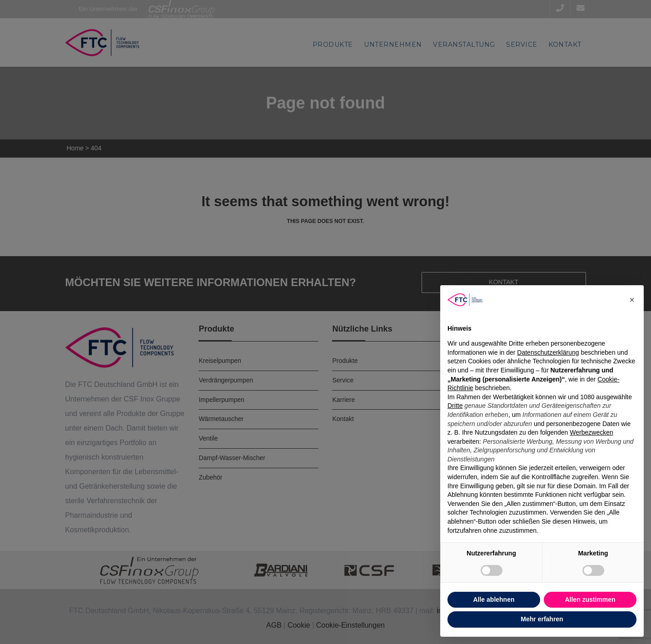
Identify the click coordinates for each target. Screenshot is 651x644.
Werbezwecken (591, 432)
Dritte (455, 406)
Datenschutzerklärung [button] (548, 352)
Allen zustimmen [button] (590, 599)
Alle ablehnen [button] (494, 599)
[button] (632, 300)
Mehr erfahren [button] (542, 619)
